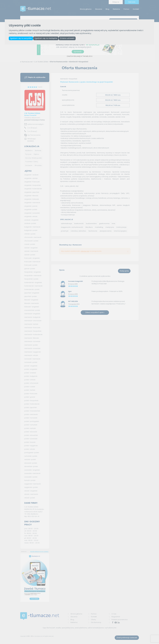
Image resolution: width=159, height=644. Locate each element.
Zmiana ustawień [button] (68, 38)
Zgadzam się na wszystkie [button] (21, 38)
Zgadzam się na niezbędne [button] (46, 38)
